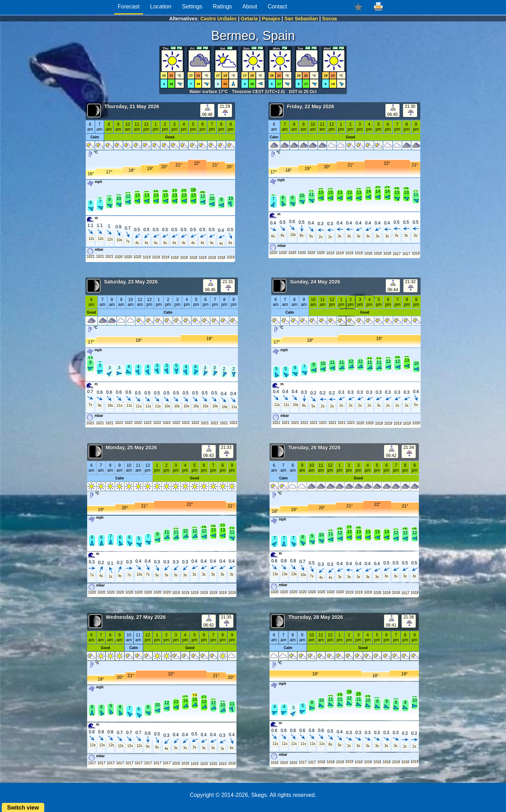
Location (161, 6)
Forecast (129, 6)
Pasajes (271, 19)
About (250, 6)
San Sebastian (301, 19)
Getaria (249, 19)
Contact (277, 6)
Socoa (330, 19)
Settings (192, 6)
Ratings (222, 6)
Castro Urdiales (218, 19)
